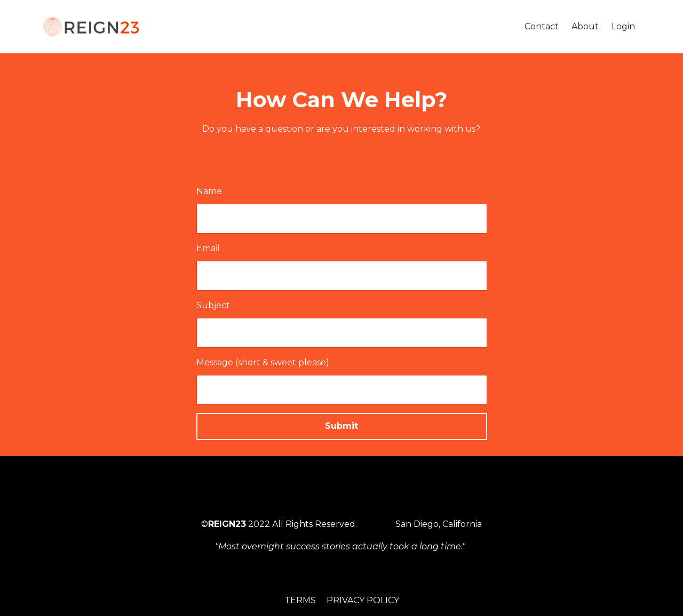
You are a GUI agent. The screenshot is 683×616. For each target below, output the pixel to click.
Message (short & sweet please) (263, 362)
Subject (213, 305)
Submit (341, 426)
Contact (542, 26)
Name (209, 191)
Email (208, 248)
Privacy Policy (363, 600)
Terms (300, 600)
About (585, 26)
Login (623, 26)
